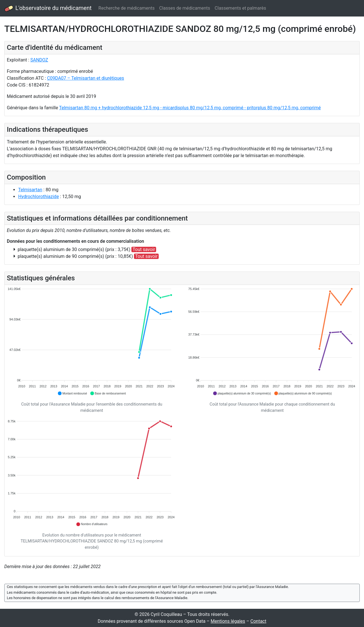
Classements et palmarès (240, 8)
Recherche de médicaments (127, 8)
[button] (72, 393)
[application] (92, 342)
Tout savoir (144, 249)
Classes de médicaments (185, 8)
